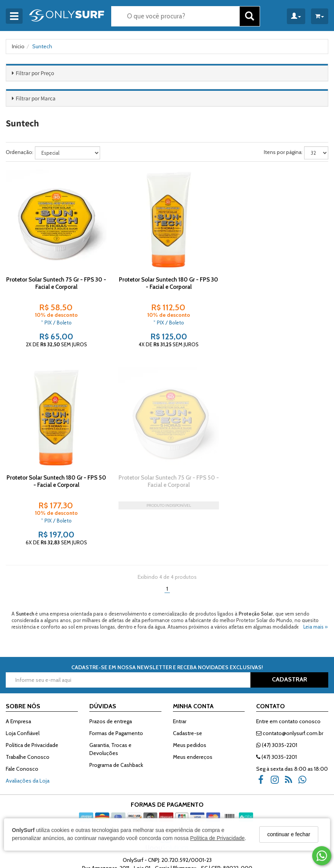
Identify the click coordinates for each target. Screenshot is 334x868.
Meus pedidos (190, 702)
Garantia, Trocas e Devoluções (110, 706)
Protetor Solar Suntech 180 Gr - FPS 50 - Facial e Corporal (278, 282)
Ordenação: (20, 152)
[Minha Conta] (296, 16)
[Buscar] (250, 16)
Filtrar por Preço (35, 73)
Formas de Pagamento (116, 690)
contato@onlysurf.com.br (290, 690)
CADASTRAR (290, 636)
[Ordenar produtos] (67, 153)
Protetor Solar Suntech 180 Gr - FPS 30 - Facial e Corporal (167, 282)
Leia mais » (315, 584)
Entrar (180, 678)
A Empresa (18, 678)
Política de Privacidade (217, 838)
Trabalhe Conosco (28, 714)
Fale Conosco (22, 726)
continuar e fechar (289, 834)
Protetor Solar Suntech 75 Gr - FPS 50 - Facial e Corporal (56, 478)
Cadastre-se (188, 690)
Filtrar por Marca (36, 98)
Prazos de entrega (111, 678)
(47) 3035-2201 (277, 702)
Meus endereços (193, 714)
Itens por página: (283, 152)
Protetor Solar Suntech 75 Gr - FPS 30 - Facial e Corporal (55, 282)
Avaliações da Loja (28, 738)
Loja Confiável (23, 690)
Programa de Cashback (116, 722)
